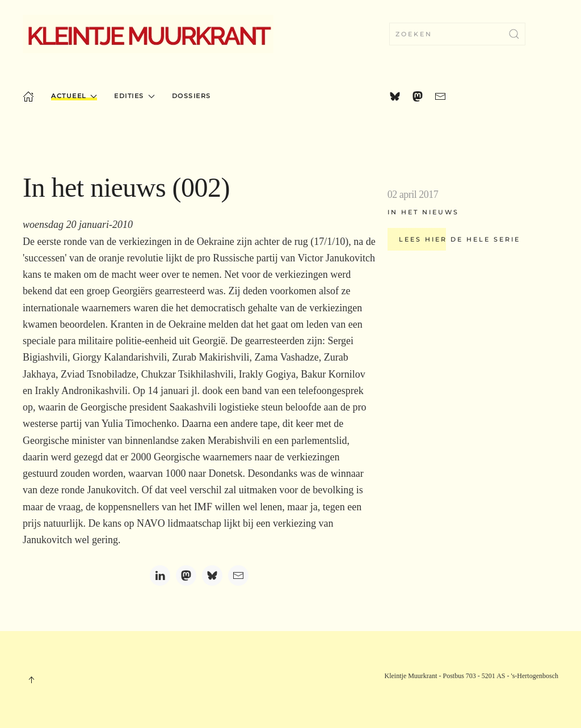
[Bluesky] (212, 575)
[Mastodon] (186, 575)
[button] (31, 680)
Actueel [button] (74, 96)
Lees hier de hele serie (460, 239)
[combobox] (457, 34)
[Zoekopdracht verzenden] (514, 34)
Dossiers (191, 96)
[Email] (238, 575)
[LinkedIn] (160, 575)
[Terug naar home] (148, 34)
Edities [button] (134, 96)
